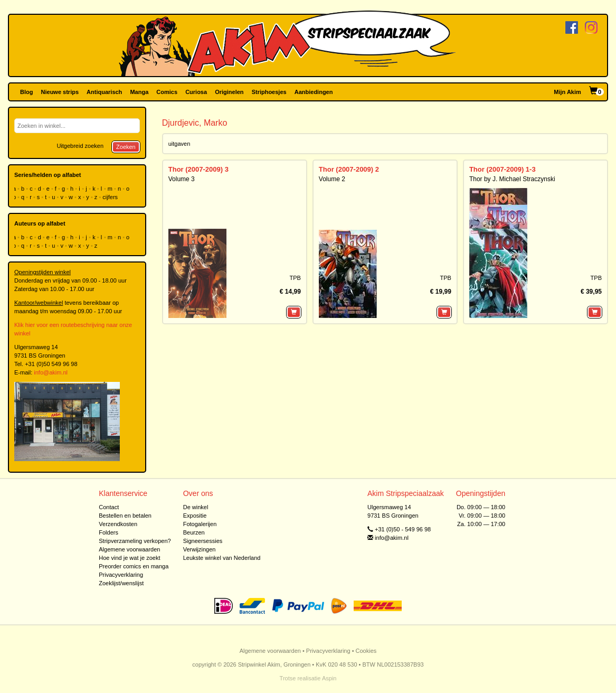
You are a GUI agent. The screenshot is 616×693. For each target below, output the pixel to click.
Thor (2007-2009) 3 (198, 169)
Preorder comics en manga (134, 566)
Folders (108, 532)
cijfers (111, 197)
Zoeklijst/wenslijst (121, 583)
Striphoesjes (269, 92)
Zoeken (126, 147)
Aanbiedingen (314, 92)
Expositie (195, 516)
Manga (139, 92)
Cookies (366, 651)
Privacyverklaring (121, 575)
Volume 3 (182, 179)
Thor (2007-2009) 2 (349, 169)
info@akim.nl (51, 372)
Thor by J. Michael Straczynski (512, 179)
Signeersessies (203, 541)
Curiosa (196, 92)
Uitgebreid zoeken (80, 146)
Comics (167, 92)
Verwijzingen (200, 549)
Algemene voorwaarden (129, 549)
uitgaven (179, 144)
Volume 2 (332, 179)
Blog (26, 92)
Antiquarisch (104, 92)
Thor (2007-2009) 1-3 (503, 169)
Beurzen (194, 532)
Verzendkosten (118, 524)
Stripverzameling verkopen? (135, 541)
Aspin (329, 678)
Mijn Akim (567, 92)
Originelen (229, 92)
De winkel (196, 507)
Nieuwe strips (60, 92)
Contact (109, 507)
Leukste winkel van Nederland (222, 558)
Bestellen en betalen (125, 516)
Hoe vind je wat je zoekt (129, 558)
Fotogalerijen (200, 524)
